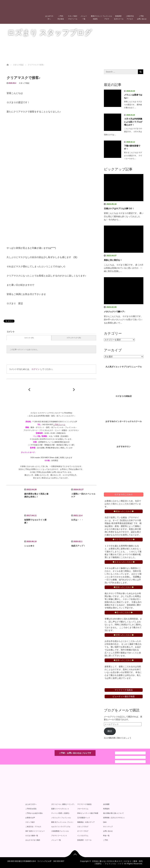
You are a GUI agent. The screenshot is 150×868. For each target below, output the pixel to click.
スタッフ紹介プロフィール (73, 17)
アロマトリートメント (59, 836)
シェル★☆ (29, 546)
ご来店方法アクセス (130, 17)
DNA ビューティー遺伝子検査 (88, 813)
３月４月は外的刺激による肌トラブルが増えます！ (133, 122)
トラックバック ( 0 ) (74, 338)
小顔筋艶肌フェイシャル (60, 831)
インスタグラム (83, 836)
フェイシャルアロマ (107, 17)
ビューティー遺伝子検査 (124, 696)
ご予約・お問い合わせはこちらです (75, 753)
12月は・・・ (77, 520)
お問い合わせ (108, 831)
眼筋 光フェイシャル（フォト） (63, 822)
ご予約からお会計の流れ (34, 813)
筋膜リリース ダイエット (60, 809)
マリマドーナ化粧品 (84, 804)
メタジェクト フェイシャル (61, 818)
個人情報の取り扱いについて (113, 813)
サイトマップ (108, 827)
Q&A (105, 822)
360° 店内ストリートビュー (35, 831)
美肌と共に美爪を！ (113, 260)
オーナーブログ (83, 831)
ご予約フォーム (59, 425)
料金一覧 (106, 836)
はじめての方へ (49, 17)
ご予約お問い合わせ (142, 17)
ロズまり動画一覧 (32, 836)
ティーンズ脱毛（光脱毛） (61, 813)
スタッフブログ (83, 827)
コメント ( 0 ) (29, 338)
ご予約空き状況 (61, 17)
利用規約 (106, 809)
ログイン (36, 369)
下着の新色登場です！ (132, 147)
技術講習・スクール (84, 840)
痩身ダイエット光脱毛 (96, 17)
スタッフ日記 (24, 83)
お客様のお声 (30, 818)
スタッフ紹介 (30, 822)
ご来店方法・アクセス (33, 827)
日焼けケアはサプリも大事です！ (119, 209)
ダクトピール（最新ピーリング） (63, 804)
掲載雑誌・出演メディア (86, 822)
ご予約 (106, 840)
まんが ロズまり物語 (33, 840)
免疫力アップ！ (78, 546)
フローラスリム (83, 809)
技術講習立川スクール (119, 17)
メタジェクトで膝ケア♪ (114, 312)
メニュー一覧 (84, 17)
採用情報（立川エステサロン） (114, 818)
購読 (110, 731)
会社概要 (106, 804)
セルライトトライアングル (61, 827)
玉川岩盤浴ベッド (84, 818)
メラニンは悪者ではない (133, 96)
